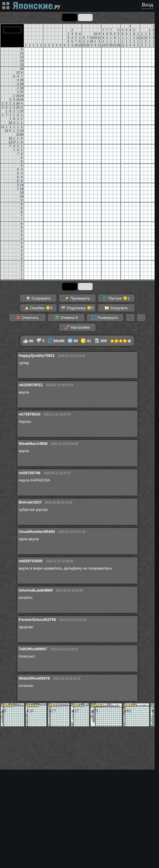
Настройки (77, 327)
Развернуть (105, 318)
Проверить (77, 298)
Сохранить (38, 298)
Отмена (66, 318)
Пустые (116, 298)
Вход (148, 5)
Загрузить (116, 308)
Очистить (27, 318)
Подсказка (77, 308)
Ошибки (38, 308)
